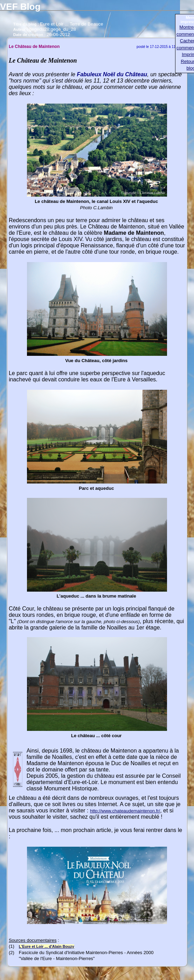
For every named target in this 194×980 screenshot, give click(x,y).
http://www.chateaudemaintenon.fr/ (125, 811)
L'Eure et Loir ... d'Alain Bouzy (47, 946)
